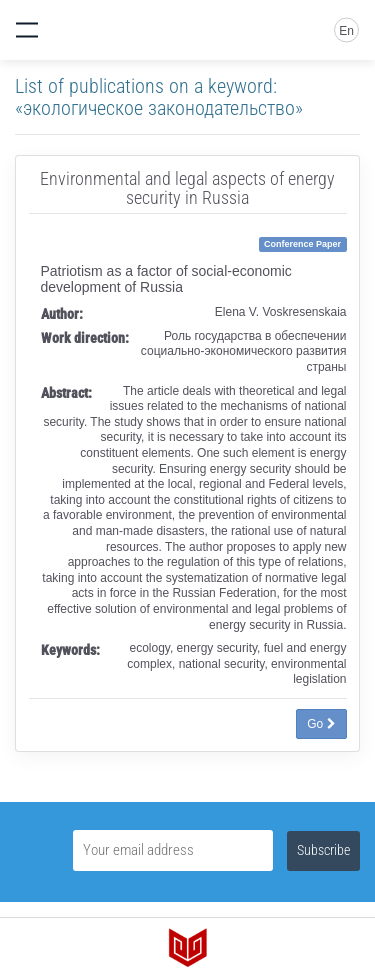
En (346, 31)
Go (321, 724)
